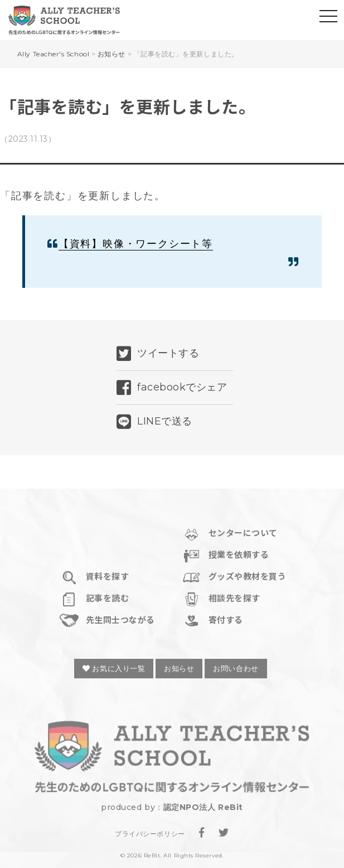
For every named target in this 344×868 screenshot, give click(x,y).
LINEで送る (154, 422)
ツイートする (158, 354)
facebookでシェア (172, 388)
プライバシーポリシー (150, 834)
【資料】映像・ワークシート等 (136, 244)
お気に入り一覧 (114, 668)
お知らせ (179, 668)
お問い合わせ (236, 668)
